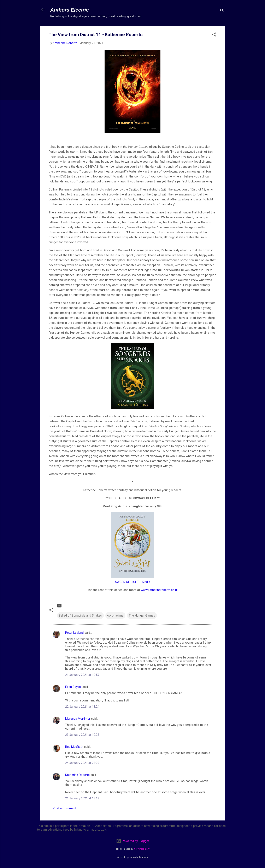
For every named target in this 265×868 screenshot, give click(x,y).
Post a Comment (64, 808)
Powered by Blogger (133, 841)
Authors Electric (69, 10)
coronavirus (115, 616)
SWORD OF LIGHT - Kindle (132, 582)
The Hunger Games (142, 616)
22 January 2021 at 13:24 (82, 707)
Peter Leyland (74, 633)
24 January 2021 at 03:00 (82, 763)
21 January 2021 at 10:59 (82, 675)
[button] (214, 35)
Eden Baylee (73, 687)
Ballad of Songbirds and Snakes (80, 616)
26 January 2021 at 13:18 (82, 798)
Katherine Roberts (77, 775)
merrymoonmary (142, 849)
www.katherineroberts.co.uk (160, 590)
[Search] (222, 11)
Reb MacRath (74, 747)
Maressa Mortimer (78, 719)
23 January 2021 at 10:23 (82, 735)
